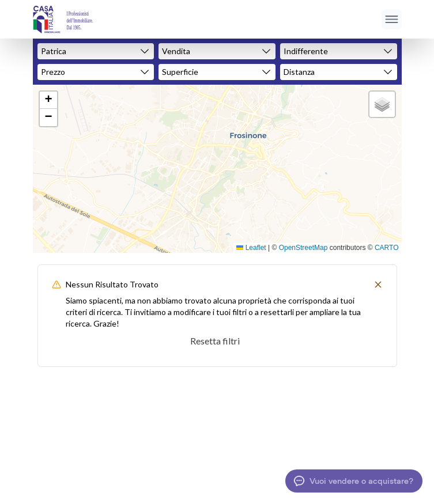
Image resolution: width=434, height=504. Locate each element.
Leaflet (251, 248)
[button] (48, 100)
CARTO (387, 248)
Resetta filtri (215, 341)
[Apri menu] (392, 19)
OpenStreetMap (303, 248)
